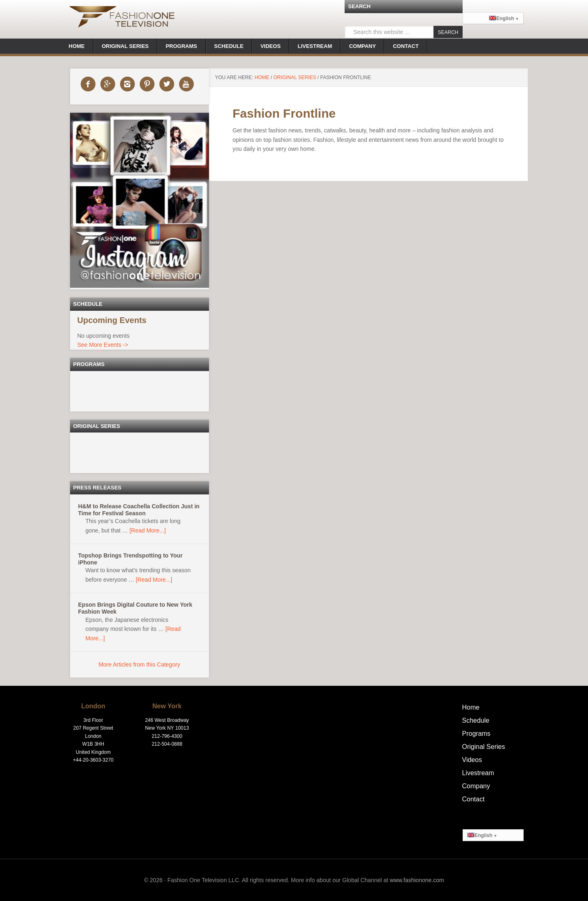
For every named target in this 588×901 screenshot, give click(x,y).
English (502, 18)
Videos (472, 760)
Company (476, 786)
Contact (473, 799)
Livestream (478, 773)
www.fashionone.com (417, 880)
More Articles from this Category (139, 664)
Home (471, 707)
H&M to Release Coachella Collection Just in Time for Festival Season (139, 510)
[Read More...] (148, 530)
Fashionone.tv (122, 18)
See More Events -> (103, 345)
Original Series (484, 747)
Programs (476, 734)
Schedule (476, 720)
